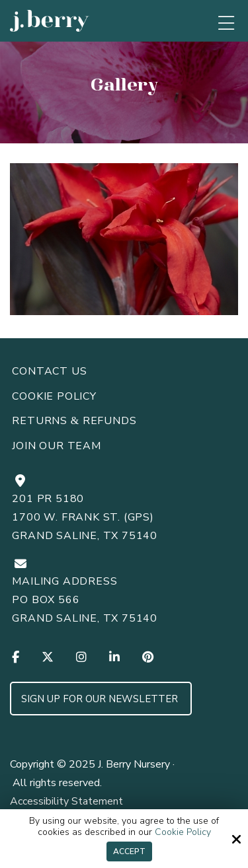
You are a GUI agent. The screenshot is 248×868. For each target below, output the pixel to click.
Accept (129, 851)
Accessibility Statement (66, 801)
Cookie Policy (183, 833)
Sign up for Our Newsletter (101, 699)
